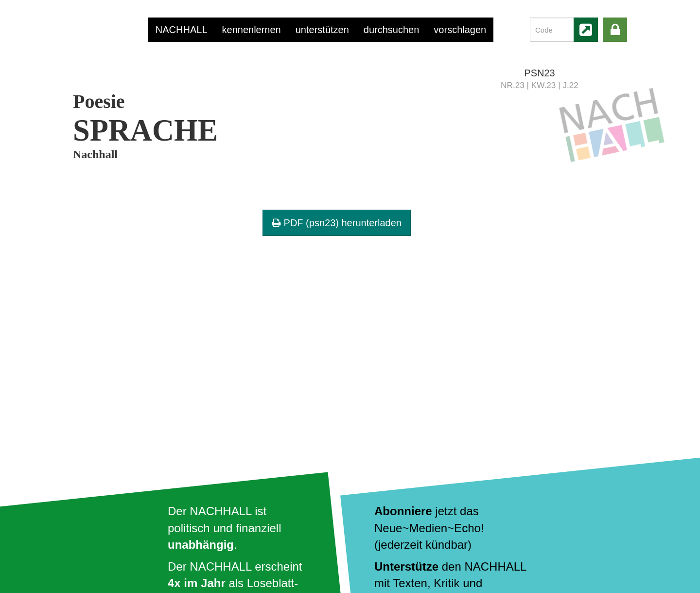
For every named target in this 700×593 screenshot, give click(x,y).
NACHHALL (182, 30)
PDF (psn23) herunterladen (337, 223)
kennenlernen (252, 30)
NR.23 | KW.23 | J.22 (540, 85)
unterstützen (322, 30)
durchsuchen (392, 30)
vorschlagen (460, 30)
